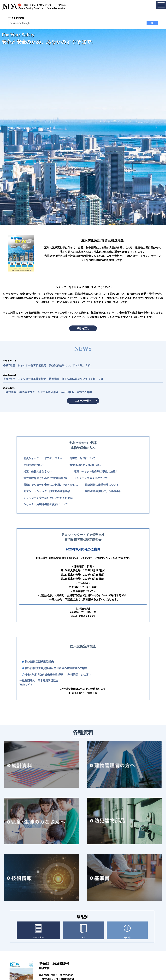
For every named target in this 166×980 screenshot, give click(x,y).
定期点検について (34, 465)
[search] (76, 23)
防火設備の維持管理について (102, 485)
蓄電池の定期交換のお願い (85, 465)
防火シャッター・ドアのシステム (43, 458)
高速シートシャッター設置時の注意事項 (47, 491)
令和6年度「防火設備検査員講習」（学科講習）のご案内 (58, 675)
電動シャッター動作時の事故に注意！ (96, 471)
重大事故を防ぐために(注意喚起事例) (45, 478)
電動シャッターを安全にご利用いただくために (51, 485)
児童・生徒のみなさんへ (38, 471)
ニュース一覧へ (83, 401)
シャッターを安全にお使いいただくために (48, 498)
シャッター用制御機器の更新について (46, 504)
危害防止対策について (83, 458)
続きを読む (83, 328)
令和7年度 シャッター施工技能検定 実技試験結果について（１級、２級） (48, 365)
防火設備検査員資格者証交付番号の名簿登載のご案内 (56, 668)
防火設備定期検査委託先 (39, 662)
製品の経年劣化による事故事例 (103, 491)
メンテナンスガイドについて (91, 478)
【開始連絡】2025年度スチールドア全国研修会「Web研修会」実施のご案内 (48, 392)
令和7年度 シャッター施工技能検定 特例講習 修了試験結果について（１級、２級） (55, 379)
